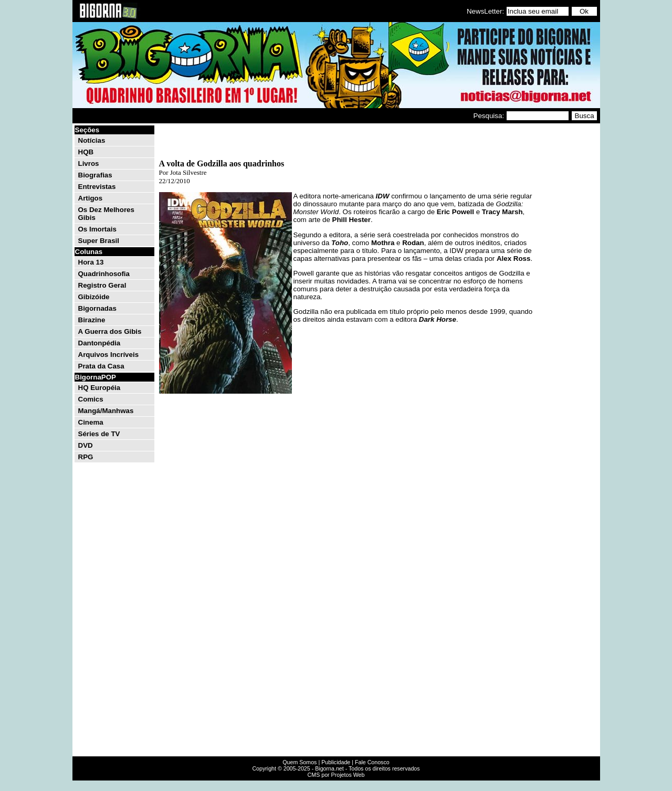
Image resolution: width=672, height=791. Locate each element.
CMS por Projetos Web (336, 775)
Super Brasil (99, 241)
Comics (91, 399)
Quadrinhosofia (104, 274)
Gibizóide (94, 297)
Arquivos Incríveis (109, 355)
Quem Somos (300, 762)
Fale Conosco (372, 762)
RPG (86, 457)
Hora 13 (91, 262)
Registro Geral (102, 285)
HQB (86, 152)
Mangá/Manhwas (106, 411)
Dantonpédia (99, 343)
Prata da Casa (101, 366)
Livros (89, 164)
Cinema (91, 422)
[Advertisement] (567, 282)
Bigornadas (97, 308)
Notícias (92, 140)
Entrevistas (97, 187)
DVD (86, 445)
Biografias (95, 175)
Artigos (91, 198)
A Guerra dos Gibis (110, 331)
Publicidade (336, 762)
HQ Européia (99, 388)
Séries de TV (99, 434)
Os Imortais (97, 229)
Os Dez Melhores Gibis (106, 214)
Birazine (92, 320)
